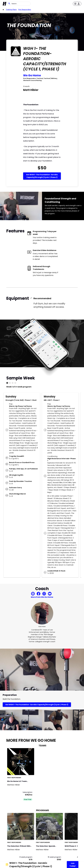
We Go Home (32, 75)
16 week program (54, 857)
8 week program (26, 857)
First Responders (25, 10)
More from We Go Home (42, 597)
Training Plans (11, 10)
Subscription (28, 792)
